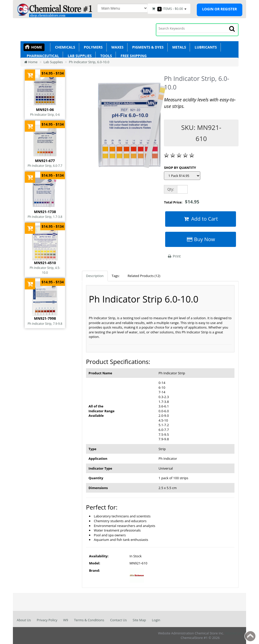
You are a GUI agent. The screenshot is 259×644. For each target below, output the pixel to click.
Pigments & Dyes (147, 47)
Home (37, 47)
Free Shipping (133, 56)
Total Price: (181, 202)
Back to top (250, 636)
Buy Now (201, 239)
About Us (24, 620)
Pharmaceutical (42, 56)
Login (156, 620)
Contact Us (118, 620)
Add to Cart (201, 219)
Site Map (139, 620)
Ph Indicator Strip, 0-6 (45, 114)
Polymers (92, 47)
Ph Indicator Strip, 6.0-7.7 (45, 166)
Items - (169, 9)
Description (95, 276)
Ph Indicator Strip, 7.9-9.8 (45, 324)
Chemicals (64, 47)
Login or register (220, 9)
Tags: (116, 276)
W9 (66, 620)
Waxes (116, 47)
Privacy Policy (47, 620)
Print (174, 256)
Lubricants (205, 47)
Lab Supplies (79, 56)
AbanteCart (234, 633)
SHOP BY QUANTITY (180, 168)
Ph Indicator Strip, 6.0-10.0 (89, 62)
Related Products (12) (144, 276)
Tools (105, 56)
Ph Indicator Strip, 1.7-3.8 (45, 217)
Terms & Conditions (89, 620)
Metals (178, 47)
